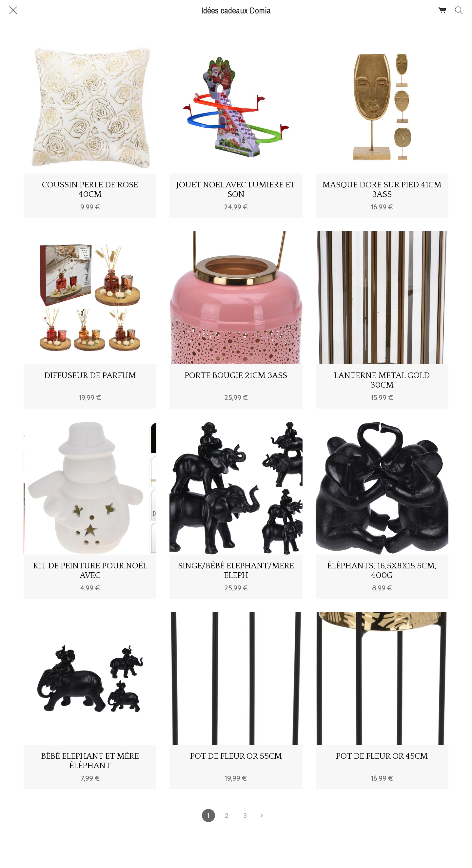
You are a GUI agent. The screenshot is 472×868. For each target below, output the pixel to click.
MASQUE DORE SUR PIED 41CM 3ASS (382, 190)
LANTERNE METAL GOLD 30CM (382, 380)
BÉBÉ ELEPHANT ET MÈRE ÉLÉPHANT (90, 761)
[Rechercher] (459, 11)
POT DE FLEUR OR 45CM (382, 756)
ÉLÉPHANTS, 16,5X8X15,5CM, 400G (382, 571)
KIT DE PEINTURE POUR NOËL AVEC (90, 571)
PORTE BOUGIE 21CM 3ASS (236, 376)
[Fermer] (13, 11)
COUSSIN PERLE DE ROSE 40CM (90, 190)
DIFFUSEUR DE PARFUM (90, 376)
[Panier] (442, 11)
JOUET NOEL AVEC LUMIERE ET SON (236, 190)
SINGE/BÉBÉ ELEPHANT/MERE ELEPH (236, 571)
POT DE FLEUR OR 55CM (236, 756)
